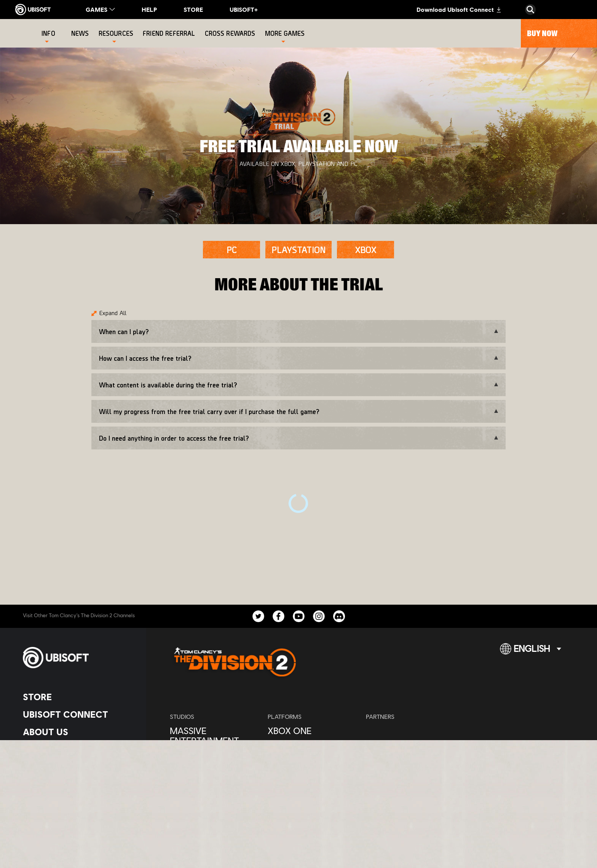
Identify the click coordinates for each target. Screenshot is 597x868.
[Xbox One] (313, 731)
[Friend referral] (170, 33)
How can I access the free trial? (145, 358)
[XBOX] (366, 250)
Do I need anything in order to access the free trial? (174, 438)
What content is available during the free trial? (168, 385)
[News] (81, 33)
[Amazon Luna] (313, 783)
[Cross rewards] (231, 33)
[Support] (78, 767)
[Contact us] (78, 787)
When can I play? (124, 331)
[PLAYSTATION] (298, 250)
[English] (530, 652)
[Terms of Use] (78, 812)
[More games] (285, 33)
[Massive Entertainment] (215, 736)
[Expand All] (109, 315)
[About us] (78, 732)
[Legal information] (78, 825)
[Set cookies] (42, 837)
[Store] (78, 697)
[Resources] (116, 33)
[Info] (48, 33)
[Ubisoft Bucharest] (215, 758)
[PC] (231, 250)
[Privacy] (78, 800)
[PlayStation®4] (313, 748)
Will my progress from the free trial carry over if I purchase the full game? (209, 411)
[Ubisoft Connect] (78, 714)
